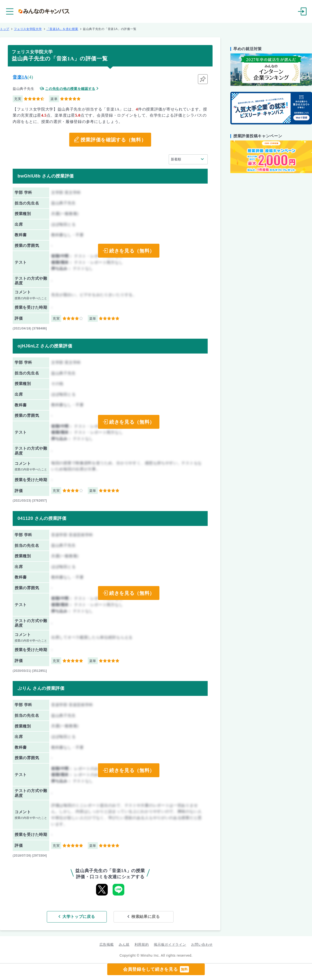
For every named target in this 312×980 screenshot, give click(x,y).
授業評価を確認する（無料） (113, 140)
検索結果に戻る (146, 917)
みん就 (124, 944)
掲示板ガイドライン (170, 944)
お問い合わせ (202, 944)
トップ (5, 29)
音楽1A (20, 77)
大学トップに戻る (79, 917)
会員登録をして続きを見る (156, 969)
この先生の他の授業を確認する (70, 89)
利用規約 (142, 944)
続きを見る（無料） (132, 251)
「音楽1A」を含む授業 (62, 29)
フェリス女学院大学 (28, 29)
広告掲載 (107, 944)
